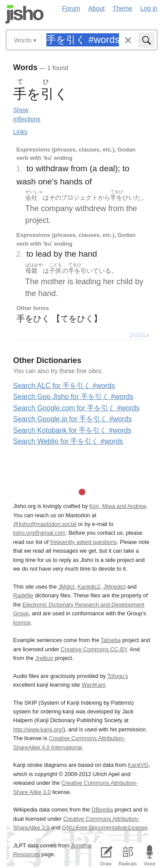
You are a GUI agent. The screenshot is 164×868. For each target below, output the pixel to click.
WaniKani (94, 685)
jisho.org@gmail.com (39, 533)
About (97, 8)
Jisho (24, 14)
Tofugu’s (117, 676)
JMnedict (114, 587)
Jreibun (45, 658)
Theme (123, 8)
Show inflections (27, 115)
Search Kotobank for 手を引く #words (72, 430)
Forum (71, 8)
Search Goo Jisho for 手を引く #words (73, 397)
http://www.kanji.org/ (38, 729)
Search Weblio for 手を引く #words (68, 441)
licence (22, 623)
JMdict (66, 587)
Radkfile (23, 595)
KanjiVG (138, 765)
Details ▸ (140, 335)
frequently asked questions (84, 542)
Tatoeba (111, 640)
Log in (149, 8)
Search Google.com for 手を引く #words (76, 408)
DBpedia (102, 810)
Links (20, 132)
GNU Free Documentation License (105, 827)
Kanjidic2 (89, 587)
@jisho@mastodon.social (45, 524)
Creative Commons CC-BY (94, 649)
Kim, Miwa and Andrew (117, 506)
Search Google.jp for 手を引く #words (72, 419)
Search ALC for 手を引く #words (64, 386)
